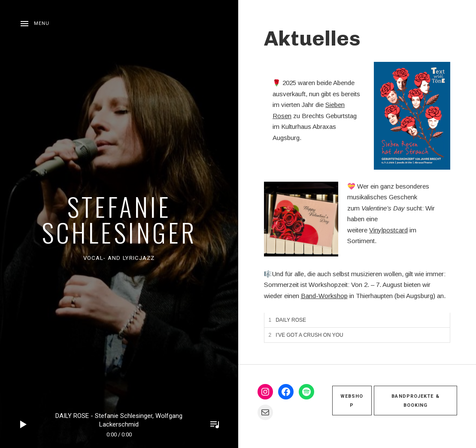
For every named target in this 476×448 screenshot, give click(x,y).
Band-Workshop (324, 296)
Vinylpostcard (388, 230)
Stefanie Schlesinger (119, 219)
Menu (42, 23)
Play (24, 424)
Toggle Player (215, 424)
